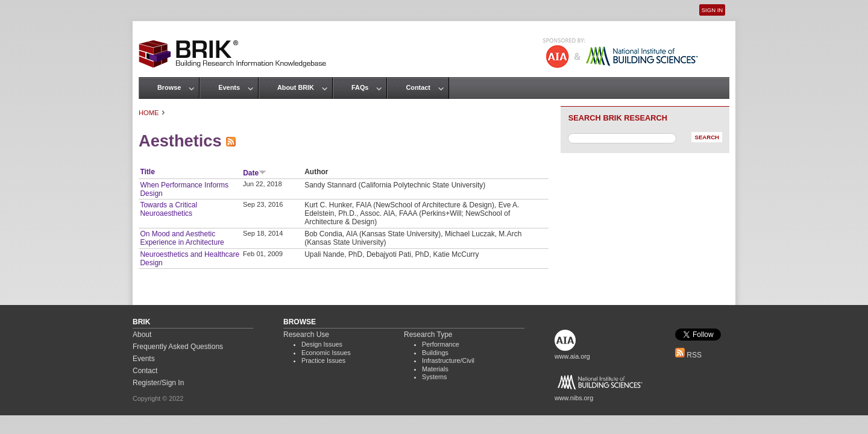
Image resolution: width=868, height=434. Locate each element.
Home (149, 113)
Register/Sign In (158, 383)
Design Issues (322, 344)
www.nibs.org (574, 398)
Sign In (712, 10)
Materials (435, 369)
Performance (441, 344)
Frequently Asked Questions (178, 347)
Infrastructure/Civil (448, 360)
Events (229, 87)
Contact (418, 87)
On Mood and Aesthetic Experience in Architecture (182, 238)
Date (255, 173)
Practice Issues (323, 360)
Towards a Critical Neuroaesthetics (168, 209)
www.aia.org (572, 356)
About (142, 335)
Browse (169, 87)
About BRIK (296, 87)
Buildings (435, 353)
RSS (688, 355)
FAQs (360, 87)
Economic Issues (326, 353)
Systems (434, 377)
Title (147, 172)
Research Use (306, 335)
